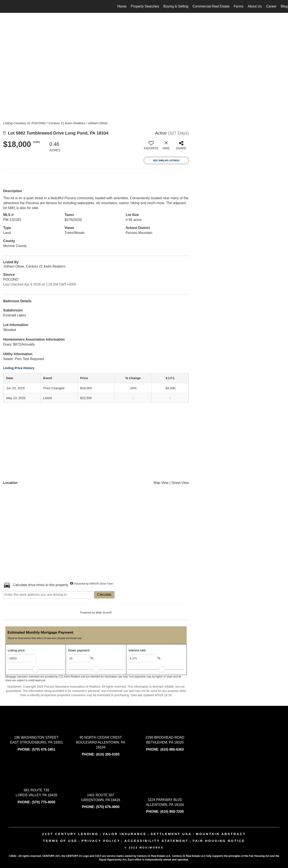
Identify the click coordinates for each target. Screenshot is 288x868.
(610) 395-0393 (108, 754)
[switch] (151, 147)
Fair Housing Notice (219, 841)
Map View (161, 483)
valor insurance (125, 834)
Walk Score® (104, 613)
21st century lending (70, 834)
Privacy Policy (101, 841)
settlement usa (171, 834)
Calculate (104, 595)
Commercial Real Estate (211, 6)
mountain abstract (221, 834)
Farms (239, 6)
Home (122, 6)
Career (271, 6)
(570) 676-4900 (108, 807)
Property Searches (145, 6)
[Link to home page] (5, 6)
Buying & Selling (176, 6)
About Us (255, 6)
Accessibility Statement (157, 841)
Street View (180, 483)
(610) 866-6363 (172, 749)
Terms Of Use (60, 841)
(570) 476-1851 (44, 749)
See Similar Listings (166, 160)
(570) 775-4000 (44, 802)
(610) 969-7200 (172, 812)
